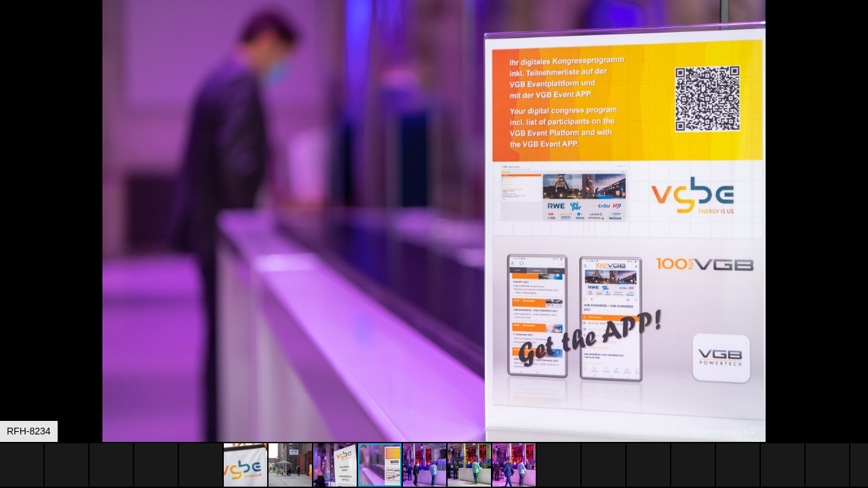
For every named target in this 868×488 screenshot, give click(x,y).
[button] (856, 35)
